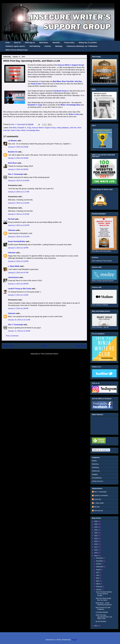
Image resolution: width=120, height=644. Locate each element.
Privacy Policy (69, 43)
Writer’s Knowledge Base (71, 105)
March (98, 584)
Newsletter (56, 43)
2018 (96, 544)
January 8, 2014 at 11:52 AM (19, 203)
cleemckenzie (13, 277)
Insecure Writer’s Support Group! (71, 65)
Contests (48, 46)
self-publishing (97, 478)
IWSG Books (44, 43)
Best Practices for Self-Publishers (103, 608)
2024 (96, 527)
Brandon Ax (13, 152)
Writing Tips (96, 471)
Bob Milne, (57, 81)
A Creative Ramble (102, 612)
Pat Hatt (11, 219)
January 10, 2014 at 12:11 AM (19, 320)
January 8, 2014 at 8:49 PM (18, 284)
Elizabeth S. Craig (24, 128)
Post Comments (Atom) (49, 354)
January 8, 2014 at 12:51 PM (19, 237)
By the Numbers (101, 621)
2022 (96, 533)
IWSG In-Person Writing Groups (17, 50)
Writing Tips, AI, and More (88, 43)
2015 (96, 553)
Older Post (81, 346)
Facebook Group (60, 91)
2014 (96, 556)
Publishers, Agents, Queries (15, 46)
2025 (96, 524)
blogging (95, 474)
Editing (94, 461)
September (100, 567)
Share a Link (74, 114)
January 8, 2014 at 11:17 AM (19, 192)
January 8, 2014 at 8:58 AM (18, 169)
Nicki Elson (13, 163)
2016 (96, 550)
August (98, 570)
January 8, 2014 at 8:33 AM (18, 147)
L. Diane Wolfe (14, 266)
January (99, 590)
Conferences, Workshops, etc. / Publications (82, 46)
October (99, 564)
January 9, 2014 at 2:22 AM (18, 295)
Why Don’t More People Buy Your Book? (103, 599)
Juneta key (98, 499)
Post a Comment (12, 336)
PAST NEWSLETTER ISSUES (102, 261)
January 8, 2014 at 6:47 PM (18, 273)
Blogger (74, 640)
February (99, 587)
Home (8, 43)
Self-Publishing (35, 46)
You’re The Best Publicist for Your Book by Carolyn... (104, 594)
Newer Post (9, 346)
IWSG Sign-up (30, 43)
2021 (96, 536)
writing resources (98, 481)
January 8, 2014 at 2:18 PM (18, 248)
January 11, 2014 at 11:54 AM (19, 331)
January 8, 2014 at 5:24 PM (18, 261)
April (98, 581)
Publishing (95, 467)
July (98, 572)
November (100, 561)
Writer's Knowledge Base (30, 130)
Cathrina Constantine (101, 495)
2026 (96, 521)
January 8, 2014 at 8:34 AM (18, 158)
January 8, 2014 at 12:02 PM (19, 225)
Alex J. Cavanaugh (15, 174)
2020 (96, 538)
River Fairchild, (68, 81)
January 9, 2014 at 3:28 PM (18, 308)
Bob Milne (13, 128)
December (100, 558)
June (98, 575)
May (98, 578)
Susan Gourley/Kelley (17, 241)
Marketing (59, 46)
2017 (96, 547)
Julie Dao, (78, 81)
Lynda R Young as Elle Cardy (20, 289)
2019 (96, 541)
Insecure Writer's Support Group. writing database (50, 128)
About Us (17, 43)
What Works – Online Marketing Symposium (104, 604)
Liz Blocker (12, 141)
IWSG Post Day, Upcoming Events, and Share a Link (104, 617)
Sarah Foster (15, 130)
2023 (96, 530)
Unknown (12, 230)
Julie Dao (73, 128)
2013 (96, 626)
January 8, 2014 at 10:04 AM (19, 181)
